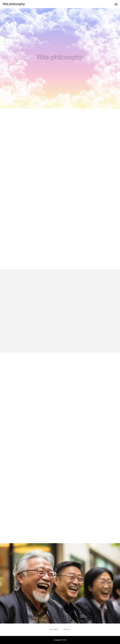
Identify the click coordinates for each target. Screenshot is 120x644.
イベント (67, 629)
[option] (60, 58)
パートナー (54, 629)
